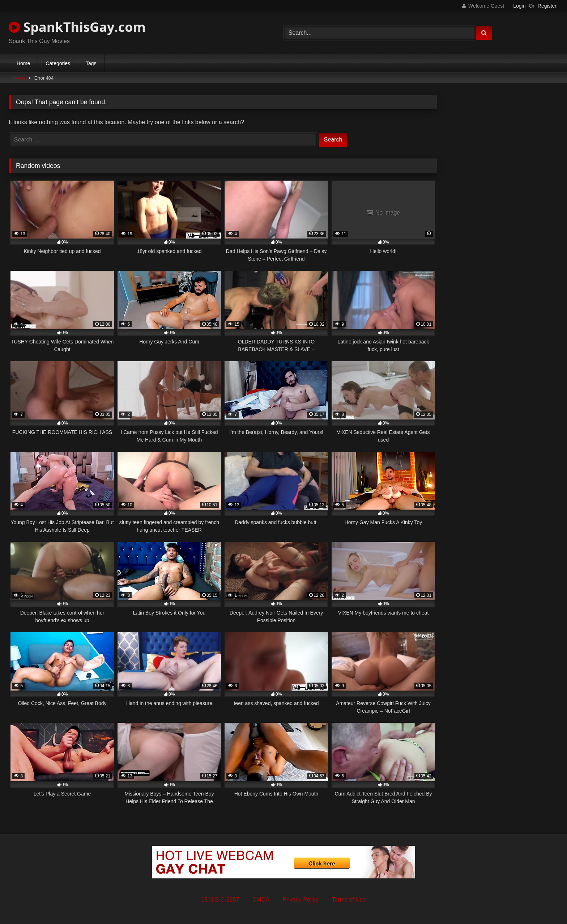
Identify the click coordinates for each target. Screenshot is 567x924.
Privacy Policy (300, 900)
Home (23, 63)
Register (547, 6)
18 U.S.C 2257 (220, 900)
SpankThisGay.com (77, 27)
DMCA (261, 900)
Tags (91, 63)
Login (519, 6)
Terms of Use (349, 900)
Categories (58, 63)
